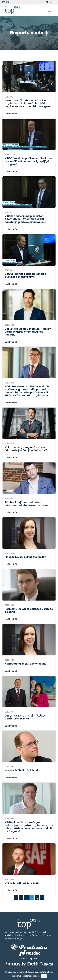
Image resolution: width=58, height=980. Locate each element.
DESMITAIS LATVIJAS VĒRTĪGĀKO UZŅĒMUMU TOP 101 (25, 717)
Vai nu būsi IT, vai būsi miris (22, 883)
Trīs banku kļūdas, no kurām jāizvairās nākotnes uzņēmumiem (26, 504)
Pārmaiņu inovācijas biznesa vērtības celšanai (29, 610)
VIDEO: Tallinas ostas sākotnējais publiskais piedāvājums (26, 275)
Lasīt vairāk (11, 114)
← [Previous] (17, 898)
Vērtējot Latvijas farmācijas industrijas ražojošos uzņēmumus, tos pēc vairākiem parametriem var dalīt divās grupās (29, 827)
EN (8, 2)
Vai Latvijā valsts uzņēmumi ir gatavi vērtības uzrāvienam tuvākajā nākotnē (28, 332)
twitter (51, 2)
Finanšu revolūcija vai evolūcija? (25, 557)
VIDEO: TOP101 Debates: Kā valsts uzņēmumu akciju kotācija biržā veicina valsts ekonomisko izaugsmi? (28, 103)
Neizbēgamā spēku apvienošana (26, 664)
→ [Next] (43, 898)
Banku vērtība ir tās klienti (21, 770)
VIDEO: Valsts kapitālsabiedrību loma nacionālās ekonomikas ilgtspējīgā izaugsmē (28, 161)
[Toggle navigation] (49, 10)
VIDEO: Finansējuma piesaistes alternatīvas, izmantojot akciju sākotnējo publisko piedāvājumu (25, 219)
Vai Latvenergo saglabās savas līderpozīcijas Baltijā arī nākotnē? (26, 449)
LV (3, 2)
